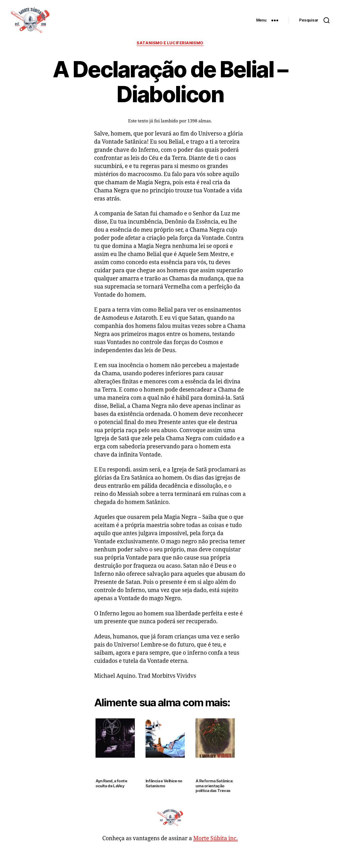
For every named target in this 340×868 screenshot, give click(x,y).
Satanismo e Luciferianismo (170, 43)
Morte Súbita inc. (215, 839)
